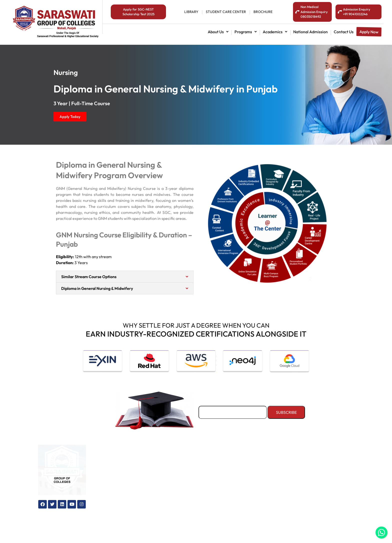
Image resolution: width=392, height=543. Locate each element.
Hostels (243, 462)
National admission (310, 32)
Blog (173, 470)
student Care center (226, 12)
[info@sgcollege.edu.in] (301, 511)
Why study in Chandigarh (193, 495)
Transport (245, 470)
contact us (344, 32)
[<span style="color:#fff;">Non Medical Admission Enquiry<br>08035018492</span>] (297, 12)
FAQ (173, 511)
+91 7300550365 (326, 496)
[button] (218, 32)
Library (243, 486)
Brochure (177, 503)
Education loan (116, 478)
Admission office (117, 495)
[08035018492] (301, 485)
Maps (174, 478)
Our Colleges (181, 462)
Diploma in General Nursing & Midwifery (87, 288)
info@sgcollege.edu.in (332, 509)
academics (275, 32)
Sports (242, 478)
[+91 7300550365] (301, 498)
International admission (124, 470)
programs (246, 32)
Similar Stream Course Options (79, 277)
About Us (218, 32)
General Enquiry (184, 486)
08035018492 (323, 483)
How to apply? (116, 486)
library (191, 12)
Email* (233, 410)
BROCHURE (263, 12)
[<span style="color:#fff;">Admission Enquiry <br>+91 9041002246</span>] (340, 12)
